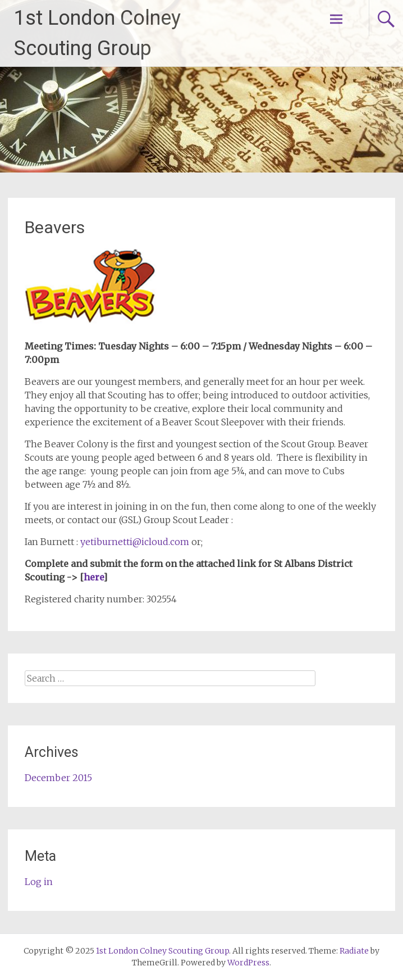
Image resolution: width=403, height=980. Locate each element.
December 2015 (58, 778)
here (93, 577)
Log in (39, 882)
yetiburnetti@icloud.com (135, 542)
